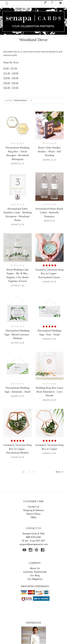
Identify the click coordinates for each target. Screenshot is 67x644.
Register (45, 2)
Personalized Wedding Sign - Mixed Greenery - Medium (18, 334)
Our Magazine (35, 579)
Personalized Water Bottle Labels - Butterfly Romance (49, 213)
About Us (35, 568)
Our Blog (35, 576)
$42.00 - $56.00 (11, 83)
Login (52, 2)
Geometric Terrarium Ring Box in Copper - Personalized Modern (18, 449)
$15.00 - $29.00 (11, 73)
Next (60, 472)
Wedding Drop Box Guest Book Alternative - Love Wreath (49, 392)
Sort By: (9, 100)
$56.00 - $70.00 (11, 88)
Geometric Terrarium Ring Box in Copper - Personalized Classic (49, 273)
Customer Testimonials (35, 572)
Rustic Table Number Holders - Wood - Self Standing (49, 151)
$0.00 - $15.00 (10, 69)
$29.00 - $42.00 (11, 78)
